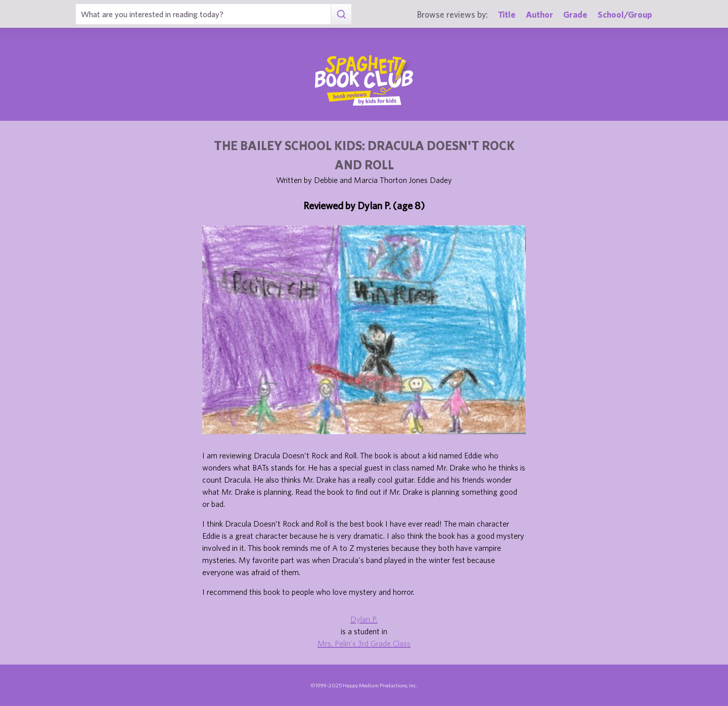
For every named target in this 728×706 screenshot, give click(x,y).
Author (539, 14)
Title (507, 14)
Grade (575, 14)
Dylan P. (364, 619)
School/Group (625, 14)
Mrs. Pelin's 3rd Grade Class (364, 643)
